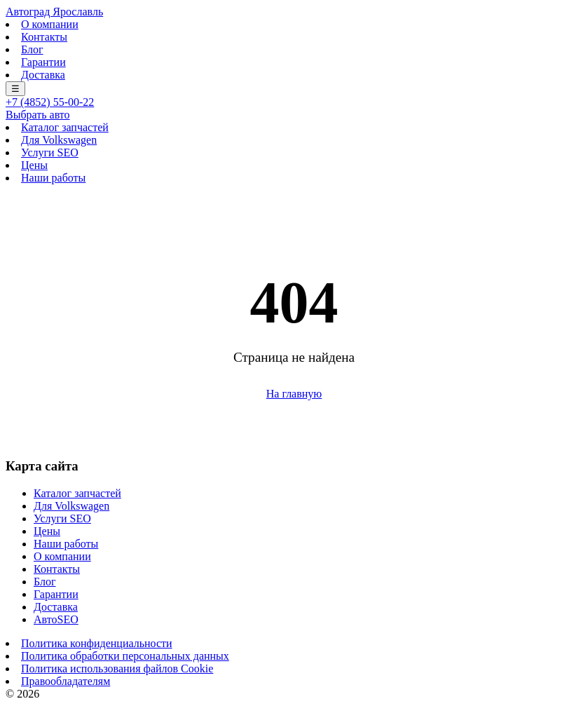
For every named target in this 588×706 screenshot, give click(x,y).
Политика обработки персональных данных (125, 656)
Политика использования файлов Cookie (117, 668)
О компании (50, 24)
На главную (294, 394)
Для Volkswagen (59, 140)
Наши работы (53, 178)
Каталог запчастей (65, 127)
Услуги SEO (50, 152)
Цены (34, 165)
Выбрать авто (38, 115)
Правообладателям (66, 681)
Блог (32, 49)
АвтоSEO (56, 619)
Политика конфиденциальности (97, 643)
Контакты (44, 37)
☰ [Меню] (15, 89)
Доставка (43, 75)
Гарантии (43, 62)
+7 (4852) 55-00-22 (50, 102)
